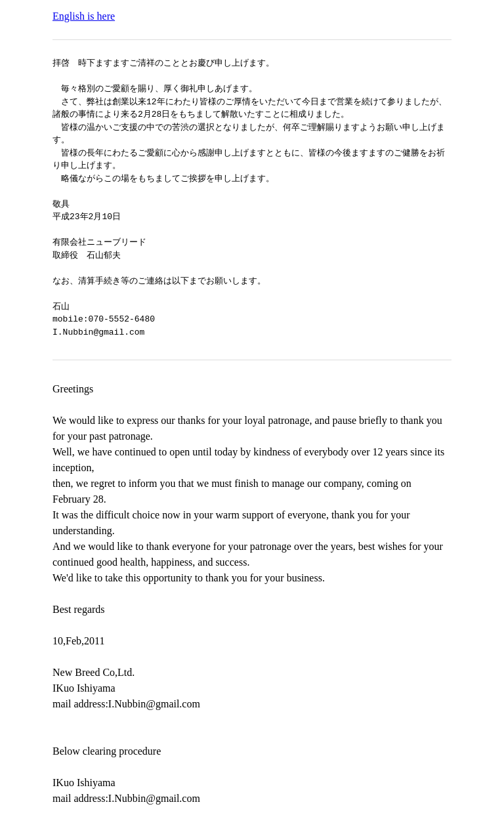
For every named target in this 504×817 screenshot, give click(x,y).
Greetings (73, 389)
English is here (84, 16)
